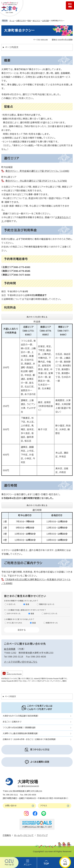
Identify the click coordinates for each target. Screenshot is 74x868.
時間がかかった (52, 623)
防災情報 (70, 5)
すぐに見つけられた (15, 623)
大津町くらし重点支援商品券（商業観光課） (20, 733)
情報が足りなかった (47, 604)
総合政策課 (10, 649)
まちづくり (36, 21)
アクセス (44, 806)
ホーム (12, 21)
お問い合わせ (11, 806)
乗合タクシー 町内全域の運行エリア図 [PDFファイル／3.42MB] (37, 171)
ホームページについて (24, 835)
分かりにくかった (51, 614)
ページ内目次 (12, 47)
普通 (27, 604)
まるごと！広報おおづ (12, 722)
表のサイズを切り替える (37, 317)
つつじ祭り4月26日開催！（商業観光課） (19, 728)
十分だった (11, 604)
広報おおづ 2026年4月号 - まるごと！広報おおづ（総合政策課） (29, 739)
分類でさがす (21, 21)
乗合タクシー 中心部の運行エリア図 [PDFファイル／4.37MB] (36, 181)
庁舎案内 (7, 835)
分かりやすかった (14, 614)
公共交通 (45, 21)
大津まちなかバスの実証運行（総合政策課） (21, 716)
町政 (29, 21)
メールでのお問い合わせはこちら (21, 662)
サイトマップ (42, 835)
